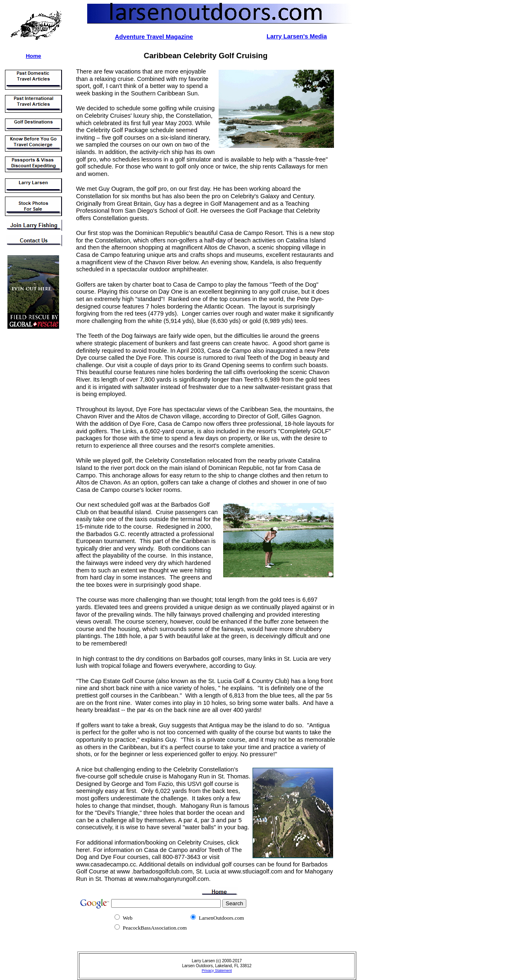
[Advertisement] (28, 458)
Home (33, 56)
